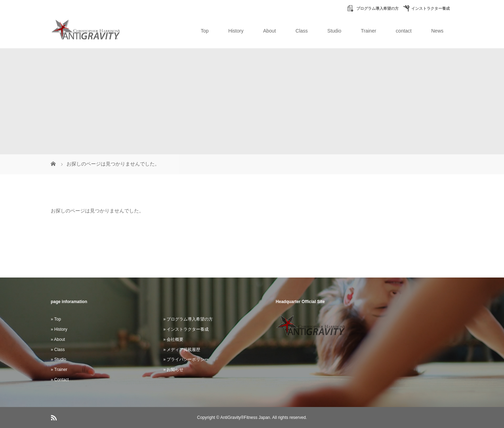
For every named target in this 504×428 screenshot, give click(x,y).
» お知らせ (173, 370)
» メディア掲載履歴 (182, 350)
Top (205, 31)
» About (58, 339)
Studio (334, 31)
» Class (58, 350)
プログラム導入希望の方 (377, 8)
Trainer (369, 31)
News (437, 31)
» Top (56, 319)
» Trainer (59, 370)
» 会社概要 (173, 339)
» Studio (58, 359)
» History (59, 329)
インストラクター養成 (430, 8)
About (270, 31)
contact (404, 31)
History (236, 31)
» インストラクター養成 (186, 329)
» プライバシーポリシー (186, 359)
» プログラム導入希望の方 (188, 319)
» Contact (60, 380)
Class (302, 31)
